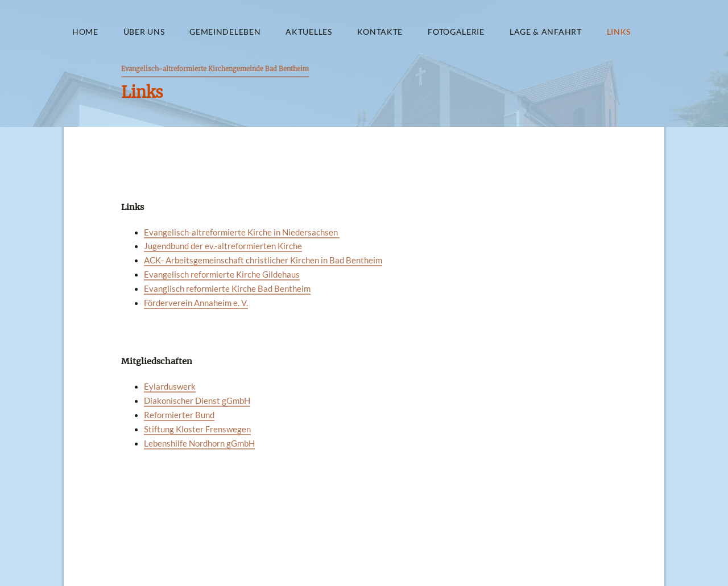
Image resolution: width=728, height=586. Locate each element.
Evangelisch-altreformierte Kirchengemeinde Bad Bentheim (215, 69)
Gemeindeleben (225, 32)
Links (619, 32)
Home (85, 32)
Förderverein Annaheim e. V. (196, 303)
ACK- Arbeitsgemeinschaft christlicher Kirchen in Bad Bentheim (263, 260)
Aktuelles (309, 32)
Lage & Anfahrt (546, 32)
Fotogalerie (456, 32)
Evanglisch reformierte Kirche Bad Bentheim (227, 289)
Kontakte (380, 32)
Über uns (144, 32)
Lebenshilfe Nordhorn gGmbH (199, 443)
